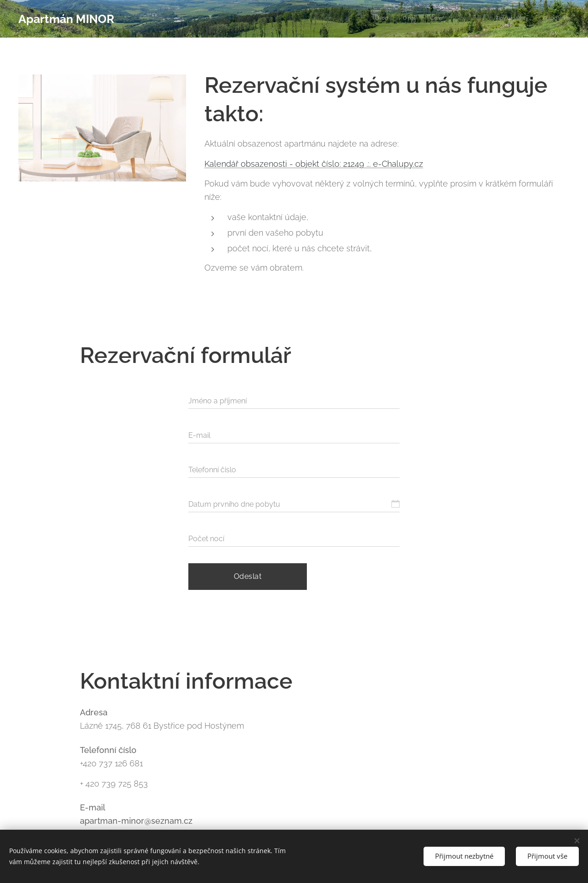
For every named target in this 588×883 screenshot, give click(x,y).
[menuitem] (499, 19)
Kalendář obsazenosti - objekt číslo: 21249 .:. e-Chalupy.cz (314, 164)
